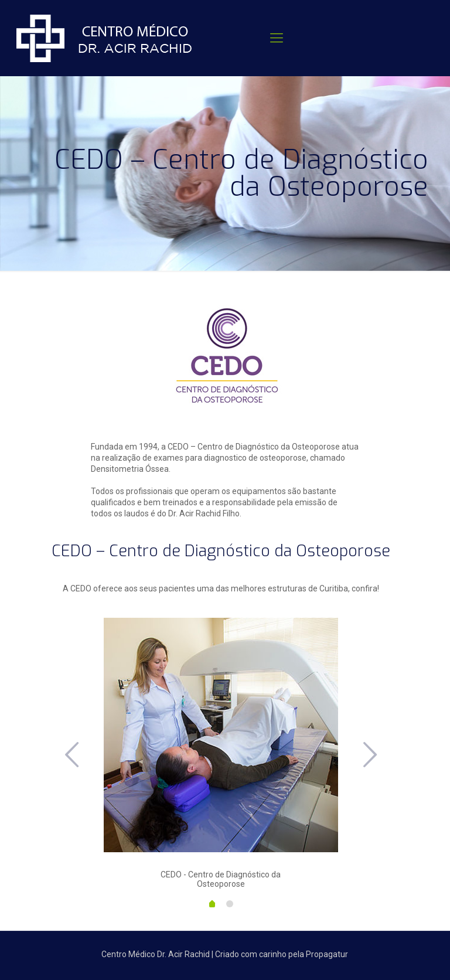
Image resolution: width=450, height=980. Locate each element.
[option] (221, 753)
